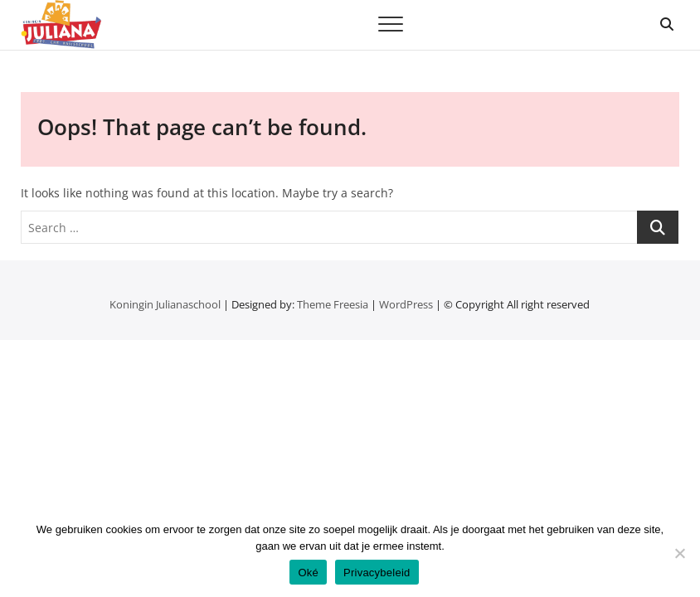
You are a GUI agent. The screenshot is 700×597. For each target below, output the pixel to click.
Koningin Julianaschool (165, 304)
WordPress (406, 304)
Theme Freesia (333, 304)
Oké (308, 573)
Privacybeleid (377, 573)
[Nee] (679, 553)
